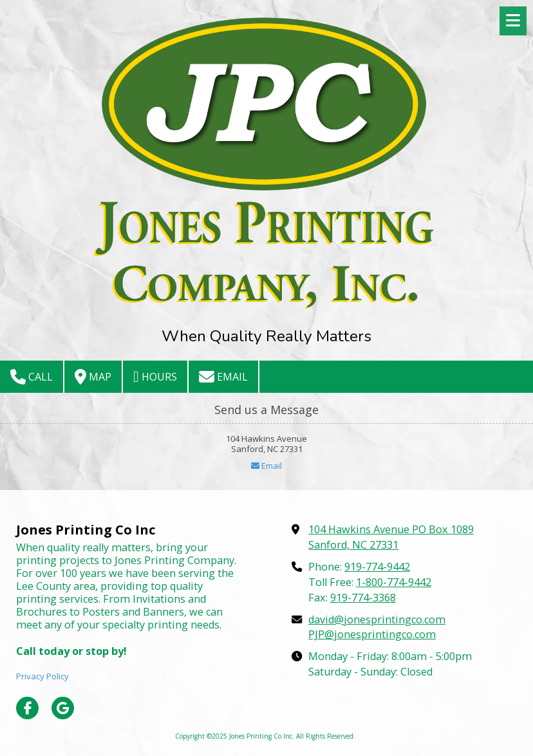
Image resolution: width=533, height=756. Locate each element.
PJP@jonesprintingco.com (372, 634)
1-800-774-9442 (394, 582)
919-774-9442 (377, 567)
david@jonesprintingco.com (377, 619)
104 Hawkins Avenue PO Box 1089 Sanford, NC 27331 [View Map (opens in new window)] (391, 537)
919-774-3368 (363, 598)
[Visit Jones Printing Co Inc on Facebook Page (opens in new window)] (27, 708)
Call (32, 377)
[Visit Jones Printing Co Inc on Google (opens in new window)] (63, 708)
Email (223, 377)
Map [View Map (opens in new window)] (93, 377)
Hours (155, 377)
